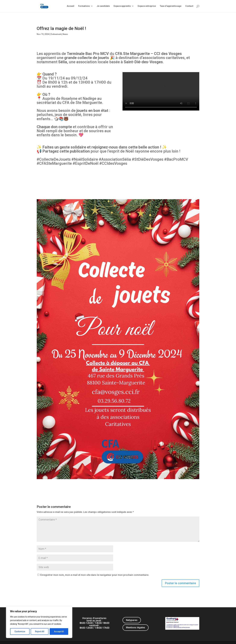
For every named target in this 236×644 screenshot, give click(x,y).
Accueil (71, 6)
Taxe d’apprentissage (171, 6)
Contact (189, 6)
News (65, 34)
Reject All (40, 632)
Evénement (56, 34)
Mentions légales (136, 628)
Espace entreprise (147, 6)
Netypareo (132, 620)
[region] (39, 622)
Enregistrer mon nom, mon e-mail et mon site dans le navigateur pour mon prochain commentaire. (95, 575)
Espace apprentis (122, 6)
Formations (84, 6)
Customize (20, 632)
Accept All (59, 632)
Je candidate (103, 6)
